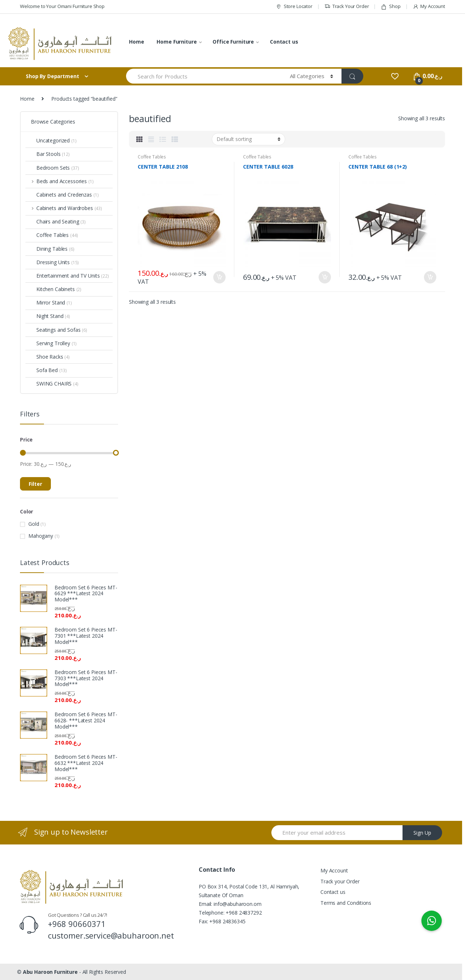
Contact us (284, 42)
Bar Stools (48, 154)
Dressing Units (52, 262)
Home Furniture (177, 42)
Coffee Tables (152, 157)
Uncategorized (51, 140)
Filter (35, 484)
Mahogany (41, 536)
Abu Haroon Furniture (50, 972)
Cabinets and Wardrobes (64, 208)
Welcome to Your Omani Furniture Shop (62, 6)
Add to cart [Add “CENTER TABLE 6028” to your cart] (324, 277)
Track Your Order (347, 6)
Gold (34, 524)
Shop (391, 6)
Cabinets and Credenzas (62, 195)
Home (136, 42)
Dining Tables (50, 249)
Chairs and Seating (56, 221)
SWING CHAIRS (52, 384)
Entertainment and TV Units (67, 276)
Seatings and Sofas (56, 330)
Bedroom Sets (52, 168)
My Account (429, 6)
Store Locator (294, 6)
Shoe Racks (48, 357)
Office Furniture (233, 42)
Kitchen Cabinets (53, 289)
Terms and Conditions (346, 903)
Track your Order (340, 881)
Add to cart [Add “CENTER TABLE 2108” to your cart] (219, 277)
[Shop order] (248, 139)
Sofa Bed (46, 370)
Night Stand (48, 316)
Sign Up (422, 833)
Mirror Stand (49, 303)
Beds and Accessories (59, 181)
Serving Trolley (51, 343)
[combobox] (204, 76)
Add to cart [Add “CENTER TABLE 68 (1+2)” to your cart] (430, 277)
